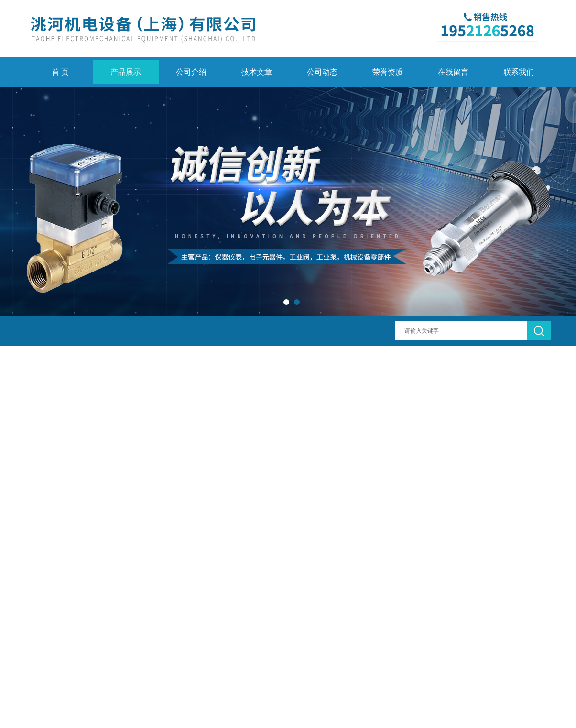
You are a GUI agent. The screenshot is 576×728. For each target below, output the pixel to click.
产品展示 (126, 72)
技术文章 (257, 72)
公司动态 (322, 72)
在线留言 (453, 72)
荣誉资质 (388, 72)
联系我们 (519, 72)
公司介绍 (191, 72)
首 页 (60, 72)
